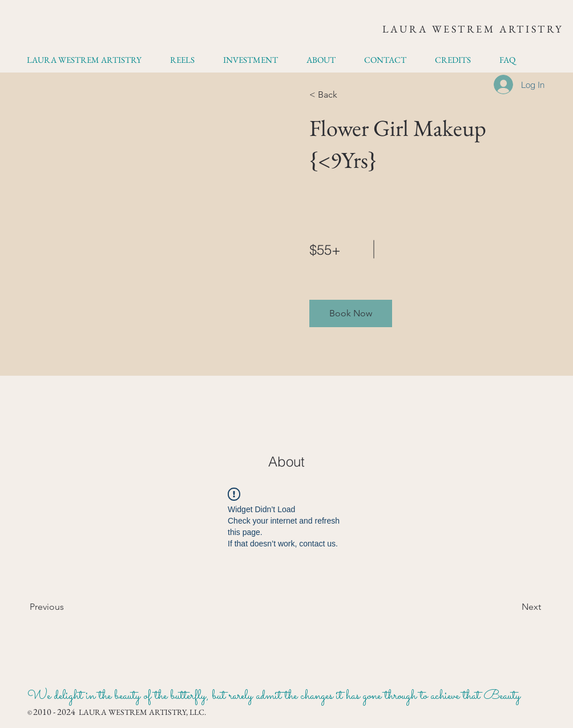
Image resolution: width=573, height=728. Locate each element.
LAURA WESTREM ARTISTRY (473, 29)
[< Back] (342, 95)
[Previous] (62, 607)
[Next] (510, 607)
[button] (351, 313)
